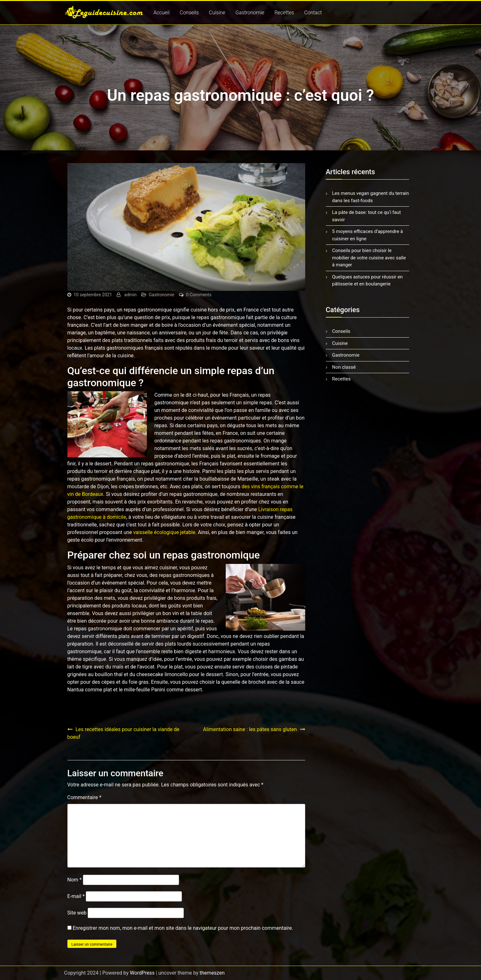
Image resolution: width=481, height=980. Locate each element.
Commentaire (84, 797)
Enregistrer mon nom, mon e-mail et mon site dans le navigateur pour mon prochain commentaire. (183, 928)
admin (131, 295)
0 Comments (199, 295)
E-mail (76, 896)
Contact (313, 13)
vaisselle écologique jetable (164, 532)
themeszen (212, 973)
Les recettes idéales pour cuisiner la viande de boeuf (124, 733)
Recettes (284, 13)
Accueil (162, 13)
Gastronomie (250, 13)
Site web (77, 913)
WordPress (142, 973)
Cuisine (217, 13)
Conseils (189, 13)
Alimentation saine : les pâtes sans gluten (250, 729)
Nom (75, 880)
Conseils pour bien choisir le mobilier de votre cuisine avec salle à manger (369, 258)
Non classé (344, 367)
